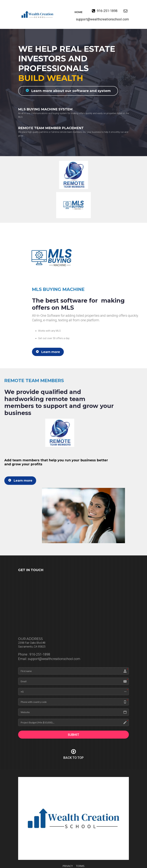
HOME (78, 12)
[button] (73, 692)
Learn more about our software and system (67, 91)
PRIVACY (68, 866)
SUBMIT (73, 735)
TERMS (80, 866)
